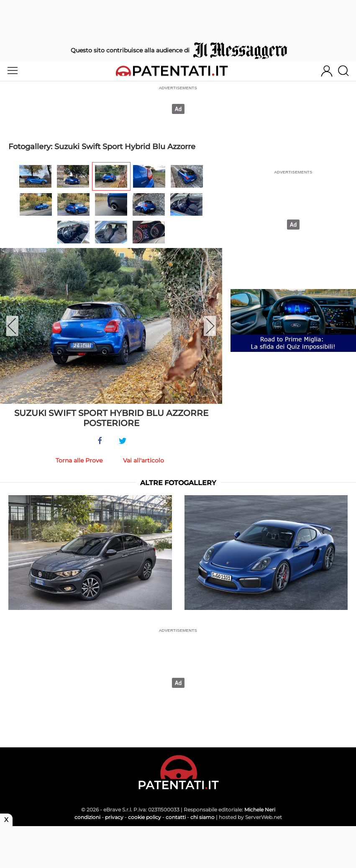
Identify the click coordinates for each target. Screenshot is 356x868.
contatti (176, 817)
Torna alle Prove (79, 460)
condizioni (87, 817)
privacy (114, 817)
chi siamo (202, 817)
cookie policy (145, 817)
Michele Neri (260, 810)
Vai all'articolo (143, 460)
